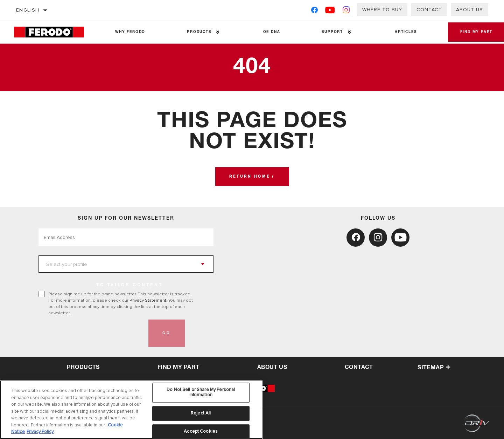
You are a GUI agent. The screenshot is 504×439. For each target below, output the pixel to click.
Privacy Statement (148, 300)
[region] (131, 410)
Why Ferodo (130, 32)
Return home (250, 177)
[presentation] (92, 333)
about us (272, 367)
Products (198, 32)
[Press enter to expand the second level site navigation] (216, 32)
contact (359, 367)
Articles (402, 32)
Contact (429, 10)
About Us (470, 10)
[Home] (54, 32)
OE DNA (270, 32)
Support (330, 32)
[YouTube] (330, 11)
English (28, 10)
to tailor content (129, 285)
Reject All (201, 413)
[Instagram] (346, 11)
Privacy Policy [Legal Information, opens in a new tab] (40, 432)
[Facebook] (314, 11)
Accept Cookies (201, 431)
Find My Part (178, 367)
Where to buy (382, 10)
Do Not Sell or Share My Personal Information (201, 392)
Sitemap (434, 368)
